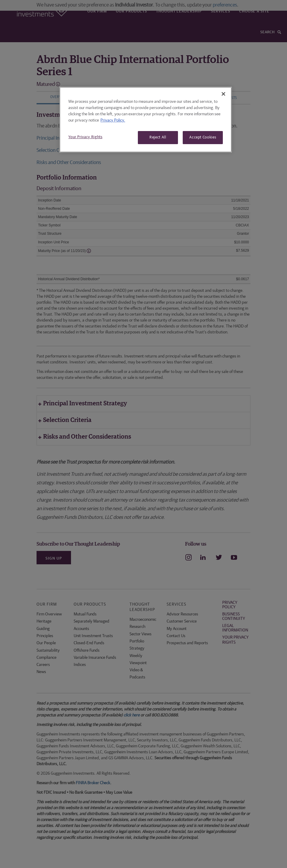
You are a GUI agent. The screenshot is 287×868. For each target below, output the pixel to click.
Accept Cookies (203, 137)
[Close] (223, 94)
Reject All (158, 137)
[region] (146, 120)
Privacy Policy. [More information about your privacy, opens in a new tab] (113, 120)
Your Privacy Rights (85, 137)
